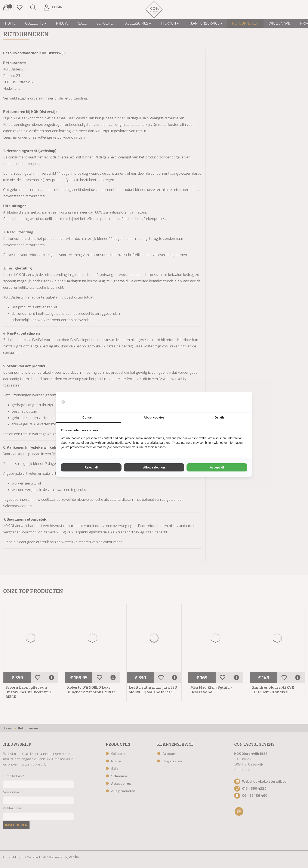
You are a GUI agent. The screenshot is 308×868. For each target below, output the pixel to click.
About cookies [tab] (154, 417)
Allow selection (154, 467)
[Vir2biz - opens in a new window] (242, 402)
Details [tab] (220, 417)
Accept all (217, 467)
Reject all (91, 467)
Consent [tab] (88, 417)
